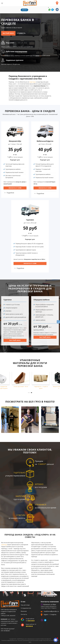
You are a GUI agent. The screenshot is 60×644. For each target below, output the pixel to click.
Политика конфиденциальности (9, 640)
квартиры (32, 82)
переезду (4, 545)
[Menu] (2, 3)
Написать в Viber (48, 604)
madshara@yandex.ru (51, 611)
